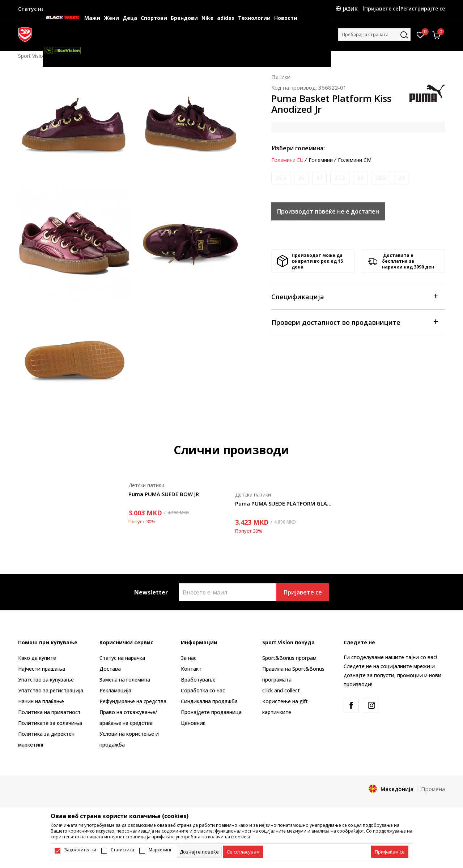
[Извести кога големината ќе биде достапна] (281, 178)
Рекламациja (115, 690)
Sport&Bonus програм (289, 658)
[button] (374, 35)
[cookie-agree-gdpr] (243, 852)
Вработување (198, 680)
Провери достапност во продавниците (354, 322)
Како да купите (37, 658)
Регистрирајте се (423, 8)
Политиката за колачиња (50, 723)
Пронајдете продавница (211, 712)
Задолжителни (80, 850)
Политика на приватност (49, 712)
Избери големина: (298, 148)
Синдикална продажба (209, 701)
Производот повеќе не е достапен (328, 211)
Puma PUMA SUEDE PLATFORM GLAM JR (285, 503)
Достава (110, 669)
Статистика (122, 850)
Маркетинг (160, 850)
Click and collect (281, 690)
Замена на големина (125, 680)
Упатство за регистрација (51, 690)
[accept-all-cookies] (390, 852)
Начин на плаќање (41, 701)
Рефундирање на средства (133, 701)
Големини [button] (321, 160)
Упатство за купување (46, 680)
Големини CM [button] (355, 160)
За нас (189, 658)
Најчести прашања (42, 669)
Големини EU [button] (287, 160)
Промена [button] (433, 789)
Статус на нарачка (122, 658)
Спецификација (354, 296)
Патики (281, 77)
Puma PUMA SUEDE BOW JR (164, 494)
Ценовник (193, 723)
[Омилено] (420, 34)
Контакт (191, 669)
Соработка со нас (203, 690)
